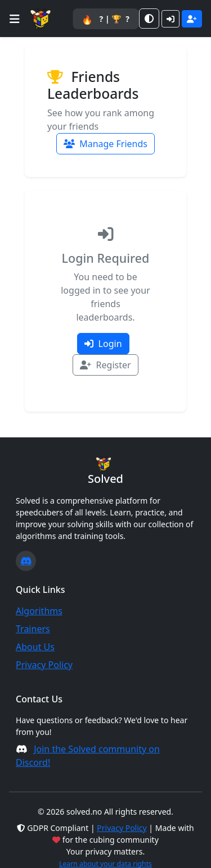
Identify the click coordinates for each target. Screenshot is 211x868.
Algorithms (39, 611)
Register (105, 365)
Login (103, 344)
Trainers (33, 629)
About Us (35, 647)
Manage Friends (105, 144)
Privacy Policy (44, 665)
